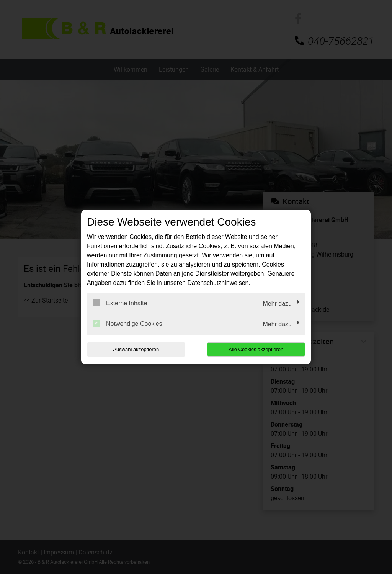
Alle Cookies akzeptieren (256, 349)
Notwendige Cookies (127, 324)
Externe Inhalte (120, 303)
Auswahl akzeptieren (136, 349)
